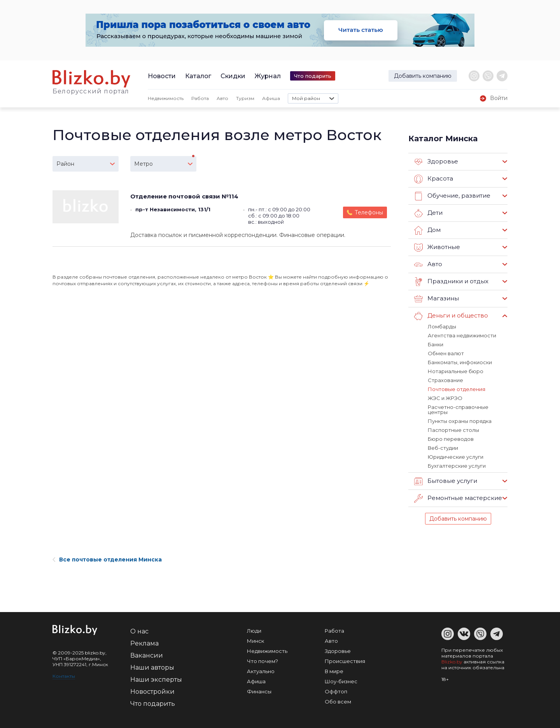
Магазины (437, 299)
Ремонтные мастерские (458, 498)
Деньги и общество (451, 316)
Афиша (271, 98)
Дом (427, 230)
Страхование (445, 380)
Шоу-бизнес (341, 681)
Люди (254, 631)
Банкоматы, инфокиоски (460, 362)
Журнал (268, 76)
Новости (162, 76)
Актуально (261, 671)
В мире (334, 671)
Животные (437, 247)
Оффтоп (336, 691)
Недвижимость (166, 98)
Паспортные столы (453, 430)
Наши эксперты (156, 680)
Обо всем (338, 702)
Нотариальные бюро (456, 371)
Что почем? (262, 661)
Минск (255, 641)
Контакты (64, 676)
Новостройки (152, 692)
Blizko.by (452, 662)
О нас (139, 631)
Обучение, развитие (452, 196)
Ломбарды (442, 326)
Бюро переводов (451, 439)
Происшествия (345, 661)
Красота (434, 179)
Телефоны (369, 212)
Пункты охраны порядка (460, 421)
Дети (428, 213)
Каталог (198, 76)
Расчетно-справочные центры (458, 410)
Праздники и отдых (451, 282)
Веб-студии (443, 448)
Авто (222, 98)
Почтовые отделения (457, 389)
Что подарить (313, 76)
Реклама (144, 643)
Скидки (233, 76)
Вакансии (147, 655)
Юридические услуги (456, 457)
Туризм (245, 98)
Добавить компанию (423, 76)
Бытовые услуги (446, 481)
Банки (436, 344)
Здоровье (436, 162)
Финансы (259, 691)
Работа (200, 98)
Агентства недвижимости (462, 335)
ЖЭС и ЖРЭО (445, 398)
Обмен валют (446, 353)
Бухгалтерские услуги (457, 466)
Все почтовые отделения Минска (107, 560)
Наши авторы (152, 667)
